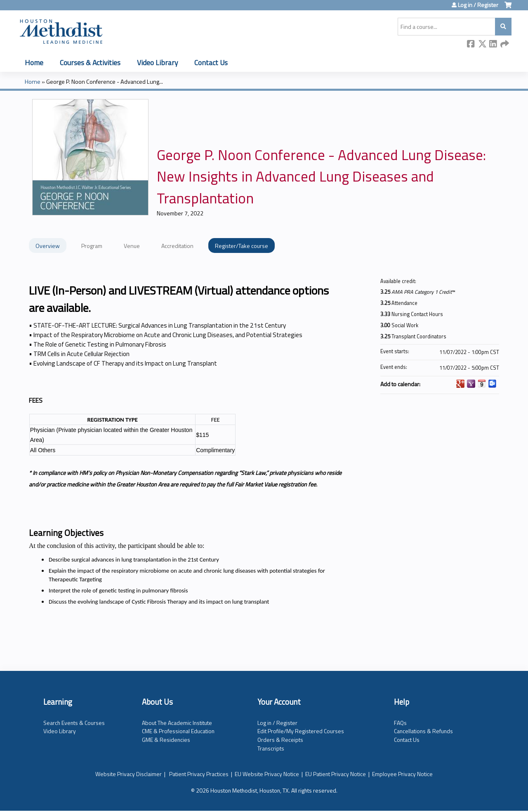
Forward (504, 44)
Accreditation (177, 246)
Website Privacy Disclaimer (128, 774)
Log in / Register (478, 5)
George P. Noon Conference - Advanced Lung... (105, 82)
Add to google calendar (460, 384)
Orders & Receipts (280, 740)
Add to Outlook (493, 384)
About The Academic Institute (177, 723)
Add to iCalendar (482, 383)
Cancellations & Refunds (423, 731)
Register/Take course (242, 246)
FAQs (400, 723)
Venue (132, 246)
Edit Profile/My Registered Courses (301, 731)
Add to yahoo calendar (471, 384)
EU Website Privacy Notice (267, 774)
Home (34, 63)
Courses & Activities (90, 63)
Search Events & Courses (74, 723)
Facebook (471, 44)
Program (92, 246)
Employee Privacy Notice (402, 774)
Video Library (157, 63)
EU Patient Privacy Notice (336, 774)
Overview (48, 246)
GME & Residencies (166, 740)
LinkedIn (493, 44)
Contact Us (211, 63)
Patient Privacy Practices (199, 774)
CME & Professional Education (178, 731)
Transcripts (271, 748)
